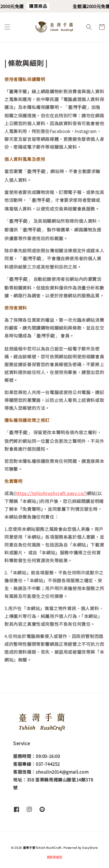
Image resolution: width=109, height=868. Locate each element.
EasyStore (90, 848)
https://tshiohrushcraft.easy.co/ (50, 493)
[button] (7, 27)
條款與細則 (55, 857)
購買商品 (40, 6)
